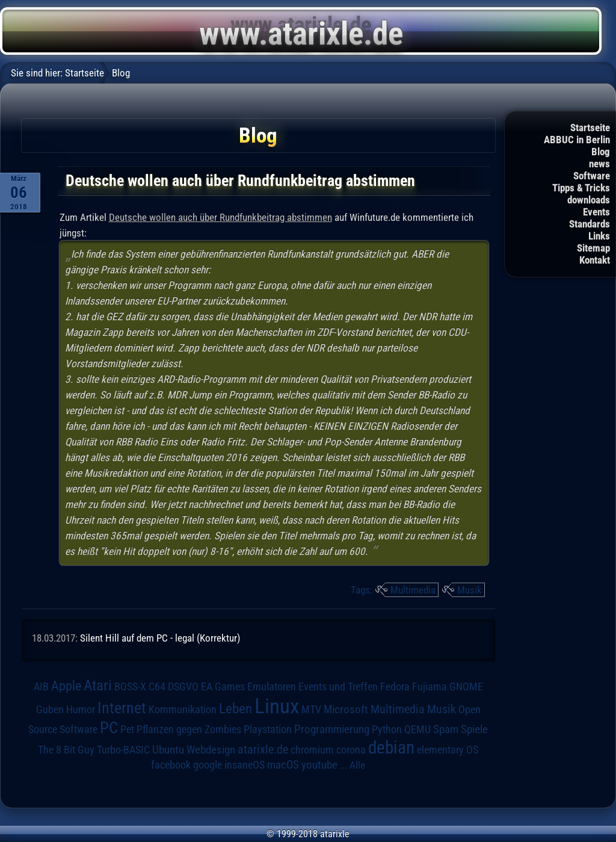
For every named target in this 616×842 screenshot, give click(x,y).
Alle (357, 765)
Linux (277, 706)
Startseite (590, 128)
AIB (41, 687)
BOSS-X (130, 687)
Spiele (474, 729)
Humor (81, 710)
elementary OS (448, 750)
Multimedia (413, 590)
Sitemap (593, 248)
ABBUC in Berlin (577, 140)
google (208, 765)
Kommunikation (183, 709)
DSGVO (183, 687)
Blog (601, 152)
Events (596, 212)
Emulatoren (272, 686)
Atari (98, 685)
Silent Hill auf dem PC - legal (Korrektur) (160, 638)
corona (351, 750)
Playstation (268, 729)
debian (391, 748)
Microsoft (346, 709)
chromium (312, 750)
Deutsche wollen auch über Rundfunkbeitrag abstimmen (220, 217)
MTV (311, 709)
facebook (171, 765)
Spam (446, 729)
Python (387, 729)
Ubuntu (168, 750)
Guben (50, 710)
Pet (127, 729)
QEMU (417, 729)
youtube (319, 765)
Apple (66, 686)
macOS (283, 765)
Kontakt (595, 260)
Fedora (395, 686)
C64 (157, 687)
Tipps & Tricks (581, 188)
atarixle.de (263, 750)
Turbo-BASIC (123, 750)
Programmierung (332, 729)
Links (599, 236)
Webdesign (211, 750)
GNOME (466, 686)
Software (592, 176)
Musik (470, 590)
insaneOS (245, 765)
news (599, 164)
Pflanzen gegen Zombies (189, 729)
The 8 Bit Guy (66, 750)
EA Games (223, 687)
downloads (589, 200)
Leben (236, 709)
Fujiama (430, 686)
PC (109, 728)
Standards (590, 224)
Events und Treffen (338, 687)
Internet (122, 708)
